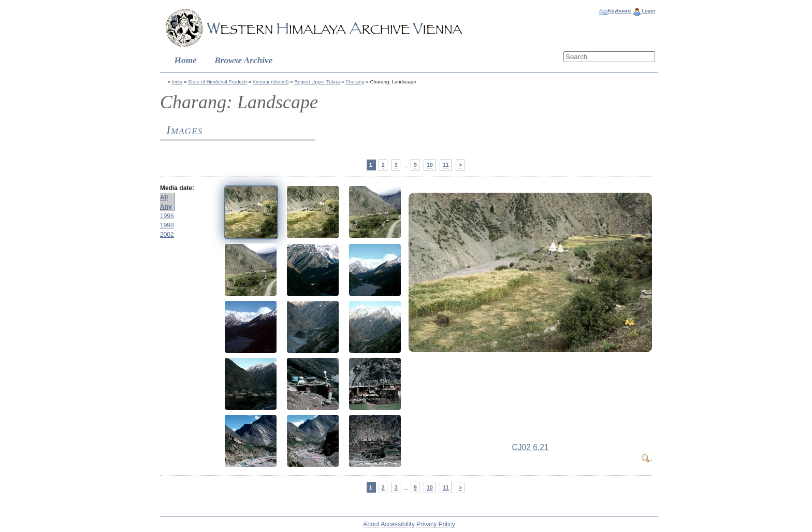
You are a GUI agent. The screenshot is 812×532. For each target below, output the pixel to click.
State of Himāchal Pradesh (218, 82)
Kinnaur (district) (271, 82)
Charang (355, 82)
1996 (167, 216)
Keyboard (619, 11)
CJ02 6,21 (530, 447)
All (164, 197)
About (371, 524)
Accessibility (397, 524)
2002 (167, 235)
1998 (167, 225)
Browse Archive (243, 60)
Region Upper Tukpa (317, 82)
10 (430, 165)
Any (166, 207)
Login (648, 11)
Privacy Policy (436, 524)
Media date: (177, 188)
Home (186, 60)
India (177, 82)
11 (446, 165)
